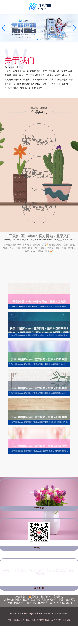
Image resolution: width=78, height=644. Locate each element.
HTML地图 (64, 613)
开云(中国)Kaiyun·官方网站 (22, 603)
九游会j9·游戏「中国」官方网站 (59, 600)
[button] (74, 28)
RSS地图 (55, 613)
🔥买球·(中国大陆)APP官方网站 (46, 597)
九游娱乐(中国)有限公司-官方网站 (22, 600)
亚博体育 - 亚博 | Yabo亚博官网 (55, 603)
